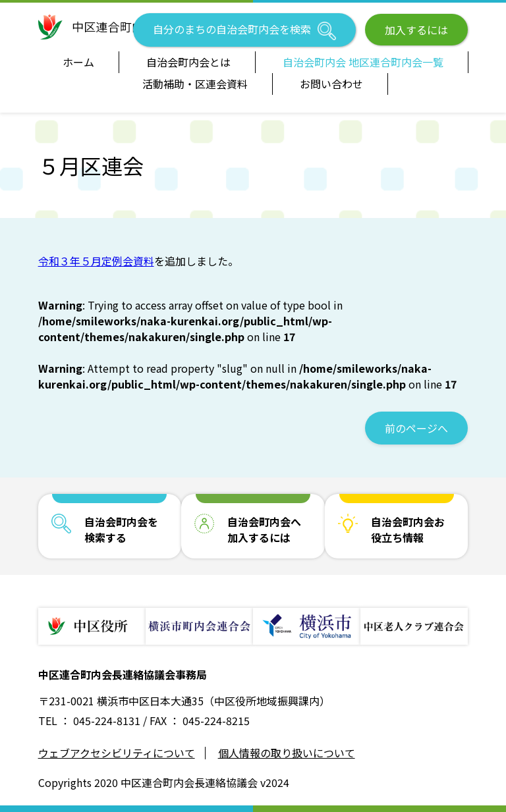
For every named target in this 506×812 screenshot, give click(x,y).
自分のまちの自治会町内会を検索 (244, 31)
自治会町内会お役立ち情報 (408, 529)
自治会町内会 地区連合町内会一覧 (363, 62)
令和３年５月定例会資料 (96, 261)
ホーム (78, 62)
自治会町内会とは (188, 62)
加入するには (416, 30)
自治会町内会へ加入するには (264, 529)
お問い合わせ (331, 84)
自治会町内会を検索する (121, 529)
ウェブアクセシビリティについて (117, 753)
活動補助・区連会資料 (195, 84)
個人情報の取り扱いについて (287, 753)
